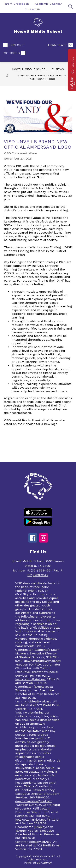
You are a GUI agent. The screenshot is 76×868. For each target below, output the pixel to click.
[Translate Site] (60, 45)
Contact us (72, 65)
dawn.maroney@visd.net (42, 661)
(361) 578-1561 (41, 570)
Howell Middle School (30, 69)
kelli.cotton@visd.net (31, 679)
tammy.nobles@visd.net (33, 701)
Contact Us (33, 9)
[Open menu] (13, 45)
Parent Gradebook (16, 4)
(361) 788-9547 (38, 575)
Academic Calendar (48, 4)
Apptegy (46, 863)
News (60, 69)
